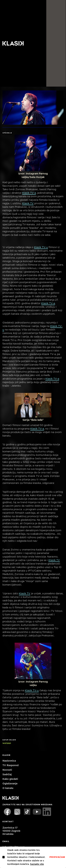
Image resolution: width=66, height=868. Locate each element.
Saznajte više (37, 864)
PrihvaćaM (57, 857)
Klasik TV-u (41, 247)
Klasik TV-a (29, 193)
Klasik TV (28, 204)
